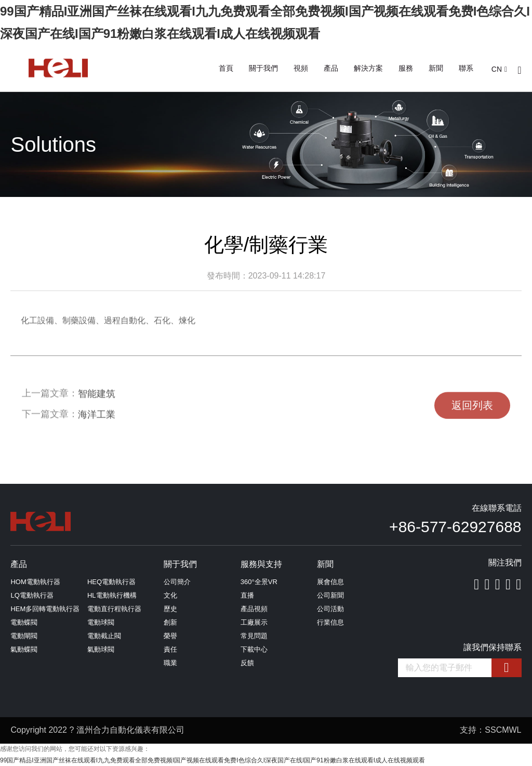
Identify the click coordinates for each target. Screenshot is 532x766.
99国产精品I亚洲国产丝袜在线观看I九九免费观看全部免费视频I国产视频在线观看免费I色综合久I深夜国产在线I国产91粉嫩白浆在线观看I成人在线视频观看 (212, 760)
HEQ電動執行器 (111, 582)
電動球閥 (101, 622)
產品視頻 (254, 609)
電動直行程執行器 (114, 609)
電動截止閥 (104, 636)
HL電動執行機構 (112, 595)
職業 (170, 663)
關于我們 (263, 68)
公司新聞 (330, 595)
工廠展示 (254, 622)
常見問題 (254, 636)
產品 (331, 68)
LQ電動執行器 (32, 595)
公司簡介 (177, 582)
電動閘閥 (24, 636)
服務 (406, 68)
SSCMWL (503, 730)
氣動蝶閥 (24, 649)
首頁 (226, 68)
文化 (170, 595)
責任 (170, 649)
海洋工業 (97, 422)
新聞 (436, 68)
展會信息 (330, 582)
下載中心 (254, 649)
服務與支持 (261, 564)
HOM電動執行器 (35, 582)
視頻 (301, 68)
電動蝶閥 (24, 622)
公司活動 (330, 609)
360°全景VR (259, 582)
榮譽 (170, 636)
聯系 (466, 68)
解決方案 (368, 68)
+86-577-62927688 (455, 527)
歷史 (170, 609)
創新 (170, 622)
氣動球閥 (101, 649)
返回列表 (472, 415)
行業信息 (330, 622)
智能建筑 (97, 401)
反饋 (247, 663)
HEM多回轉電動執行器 (45, 609)
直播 (247, 595)
